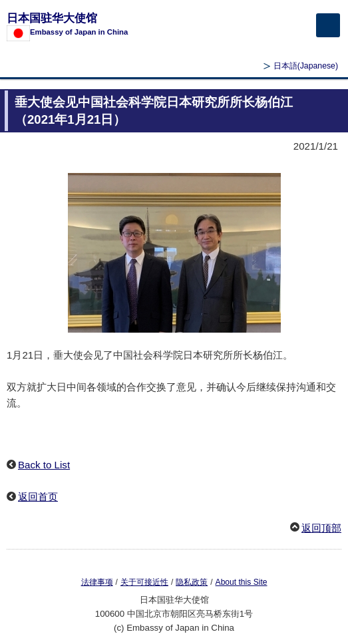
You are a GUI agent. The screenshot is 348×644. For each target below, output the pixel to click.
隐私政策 (192, 582)
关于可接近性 (144, 582)
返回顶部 (321, 528)
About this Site (242, 582)
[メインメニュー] (328, 25)
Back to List (44, 465)
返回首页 (38, 497)
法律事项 (97, 582)
